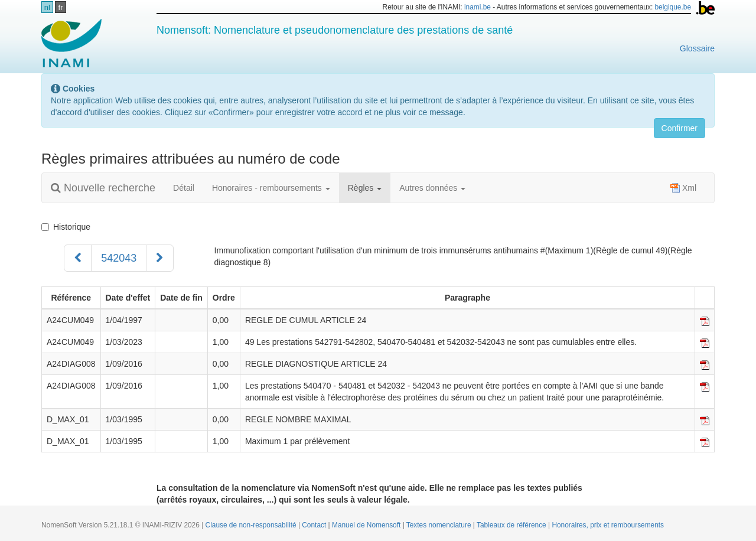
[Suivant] (160, 258)
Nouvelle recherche (103, 188)
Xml (683, 188)
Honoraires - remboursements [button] (271, 188)
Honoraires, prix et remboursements (608, 525)
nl (47, 7)
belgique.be (673, 7)
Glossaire (697, 48)
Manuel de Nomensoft (367, 525)
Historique (66, 227)
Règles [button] (365, 188)
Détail (184, 188)
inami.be (478, 7)
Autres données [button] (432, 188)
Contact (315, 525)
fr (61, 7)
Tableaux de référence (512, 525)
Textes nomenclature (440, 525)
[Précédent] (78, 258)
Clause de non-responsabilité (252, 525)
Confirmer (680, 128)
